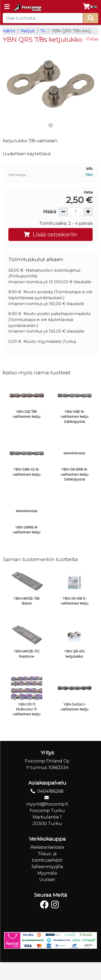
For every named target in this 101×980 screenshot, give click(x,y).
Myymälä (47, 873)
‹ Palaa (91, 39)
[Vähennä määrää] (63, 212)
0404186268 (50, 791)
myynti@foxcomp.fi (47, 804)
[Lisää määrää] (88, 212)
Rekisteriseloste (47, 847)
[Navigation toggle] (7, 7)
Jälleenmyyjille (47, 867)
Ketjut (28, 31)
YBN (89, 175)
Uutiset (47, 880)
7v (43, 31)
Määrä (50, 212)
